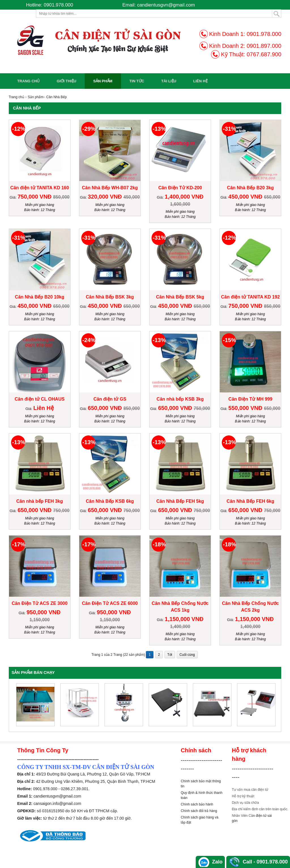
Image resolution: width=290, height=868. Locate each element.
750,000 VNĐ (35, 197)
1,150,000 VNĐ (184, 619)
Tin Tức (137, 81)
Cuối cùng (187, 655)
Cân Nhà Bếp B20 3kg (250, 188)
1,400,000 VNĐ (184, 197)
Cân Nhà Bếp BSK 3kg (110, 297)
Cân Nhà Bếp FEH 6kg (250, 501)
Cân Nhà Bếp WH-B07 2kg (110, 188)
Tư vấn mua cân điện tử (250, 790)
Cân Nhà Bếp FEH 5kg (180, 501)
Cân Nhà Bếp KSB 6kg (110, 501)
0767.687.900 (264, 54)
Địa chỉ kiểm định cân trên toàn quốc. (260, 809)
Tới (170, 655)
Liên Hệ (200, 81)
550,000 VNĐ (246, 408)
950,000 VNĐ (44, 612)
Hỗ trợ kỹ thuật (243, 796)
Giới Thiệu (66, 81)
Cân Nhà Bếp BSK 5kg (180, 297)
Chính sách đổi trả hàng (199, 811)
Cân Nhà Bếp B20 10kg (40, 297)
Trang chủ (29, 81)
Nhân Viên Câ (243, 816)
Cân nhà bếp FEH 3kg (40, 501)
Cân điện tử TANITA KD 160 (40, 188)
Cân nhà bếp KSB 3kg (180, 399)
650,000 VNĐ (106, 408)
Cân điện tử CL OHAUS (40, 399)
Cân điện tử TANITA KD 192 (250, 297)
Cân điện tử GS (110, 399)
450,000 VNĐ (246, 197)
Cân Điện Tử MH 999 (250, 399)
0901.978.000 (264, 34)
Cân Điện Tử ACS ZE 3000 (40, 603)
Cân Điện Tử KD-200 (180, 188)
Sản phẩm (103, 81)
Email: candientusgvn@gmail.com (159, 5)
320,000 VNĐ (106, 197)
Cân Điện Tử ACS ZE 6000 (110, 603)
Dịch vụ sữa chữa (245, 803)
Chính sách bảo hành (197, 804)
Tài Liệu (169, 81)
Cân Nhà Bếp (56, 97)
